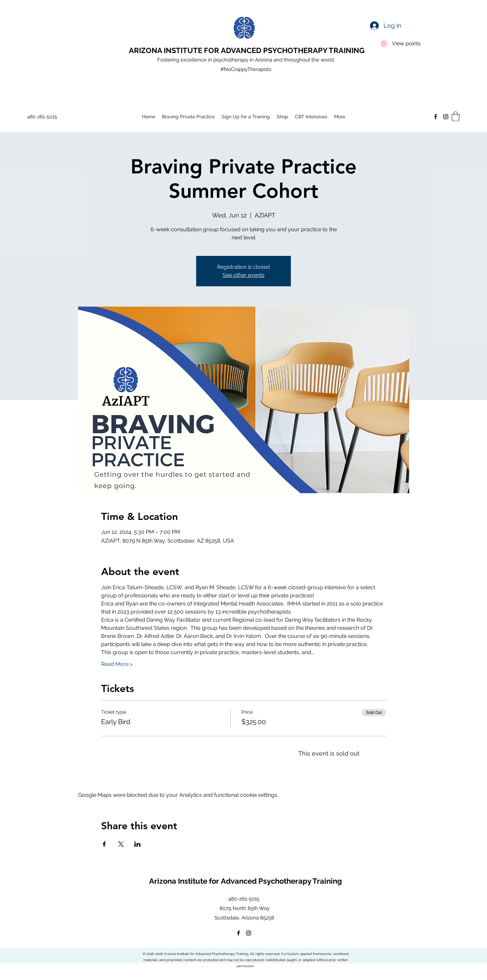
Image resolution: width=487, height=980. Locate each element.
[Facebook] (436, 117)
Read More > (117, 664)
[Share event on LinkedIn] (137, 844)
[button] (456, 116)
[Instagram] (446, 117)
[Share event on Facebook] (104, 844)
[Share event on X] (121, 844)
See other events (243, 275)
